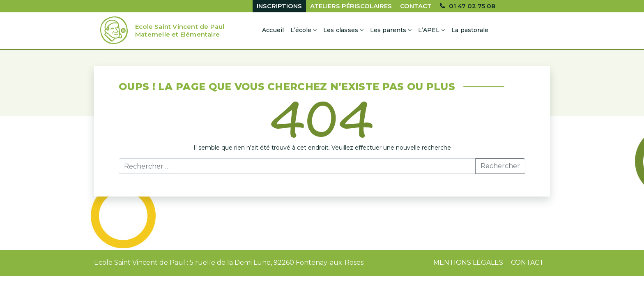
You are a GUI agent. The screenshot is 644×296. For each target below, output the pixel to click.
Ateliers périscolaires (351, 6)
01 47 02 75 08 (472, 6)
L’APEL (429, 30)
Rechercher (500, 166)
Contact (416, 6)
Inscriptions (279, 6)
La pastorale (470, 30)
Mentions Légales (468, 262)
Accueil (273, 30)
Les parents (388, 30)
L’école (301, 30)
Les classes (341, 30)
